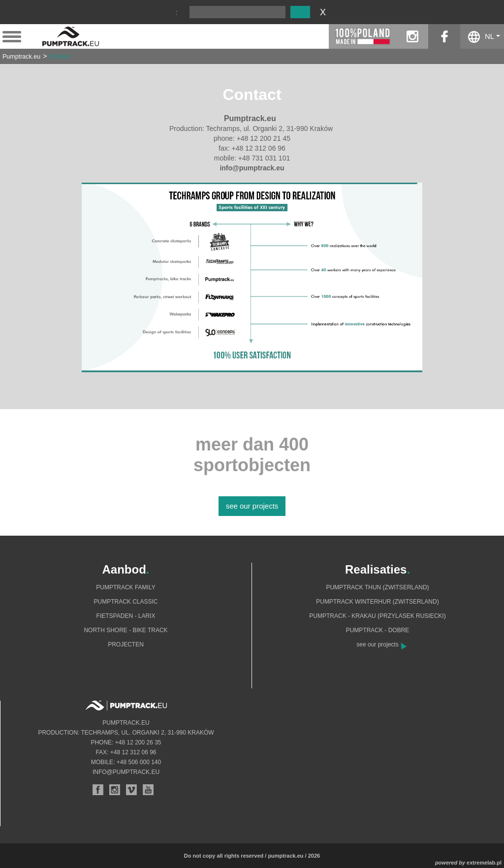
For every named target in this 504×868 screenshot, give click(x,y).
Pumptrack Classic (126, 602)
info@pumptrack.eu (126, 772)
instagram (412, 36)
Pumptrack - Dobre (378, 630)
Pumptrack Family (126, 587)
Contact (59, 57)
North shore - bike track (126, 630)
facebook (444, 36)
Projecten (126, 644)
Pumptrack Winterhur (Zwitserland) (377, 602)
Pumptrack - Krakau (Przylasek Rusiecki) (377, 616)
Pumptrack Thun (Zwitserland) (377, 587)
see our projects (252, 506)
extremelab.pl (484, 863)
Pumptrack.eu (21, 57)
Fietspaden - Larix (126, 616)
